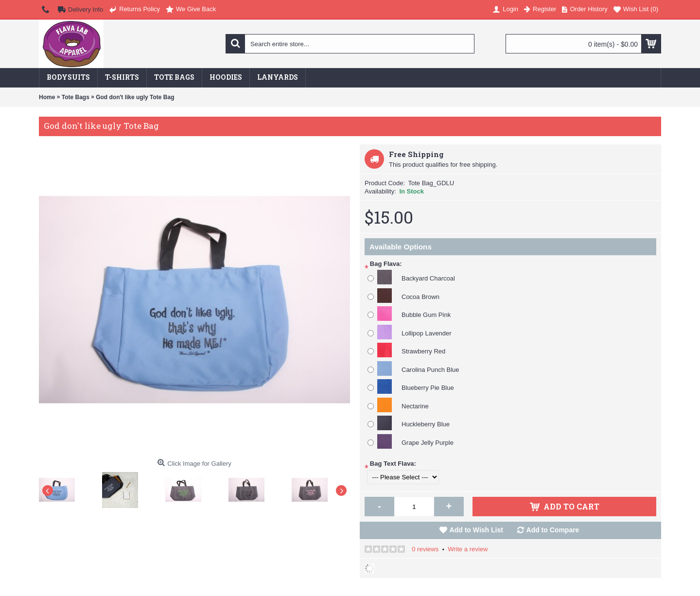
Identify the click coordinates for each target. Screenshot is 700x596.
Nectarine (415, 406)
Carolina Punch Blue (430, 370)
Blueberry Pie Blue (428, 388)
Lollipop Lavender (427, 333)
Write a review (468, 549)
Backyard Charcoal (428, 278)
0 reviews (425, 549)
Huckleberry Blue (426, 424)
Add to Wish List (476, 530)
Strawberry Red (423, 351)
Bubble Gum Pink (426, 315)
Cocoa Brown (420, 297)
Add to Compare (553, 530)
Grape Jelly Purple (428, 443)
